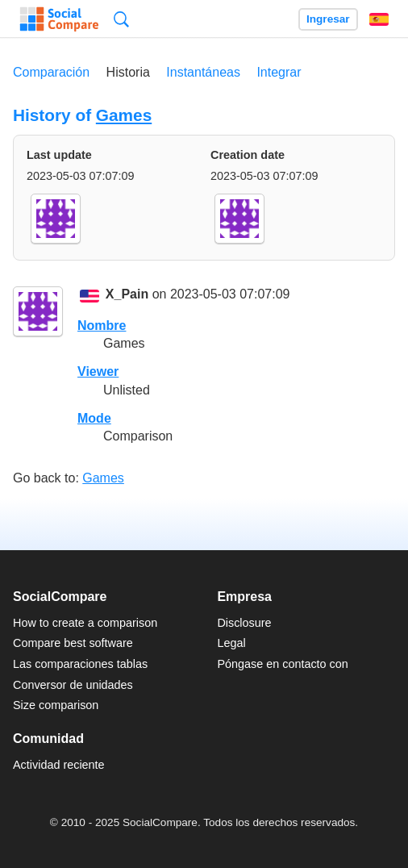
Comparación (51, 72)
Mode (94, 418)
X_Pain (127, 295)
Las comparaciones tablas (80, 664)
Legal (231, 643)
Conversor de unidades (73, 685)
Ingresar (328, 19)
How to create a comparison (85, 623)
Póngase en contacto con (282, 664)
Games (124, 115)
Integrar (279, 72)
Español (379, 19)
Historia (128, 72)
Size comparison (56, 705)
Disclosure (244, 623)
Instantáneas (203, 72)
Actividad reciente (59, 765)
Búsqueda (121, 19)
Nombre (102, 325)
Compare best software (73, 643)
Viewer (98, 371)
